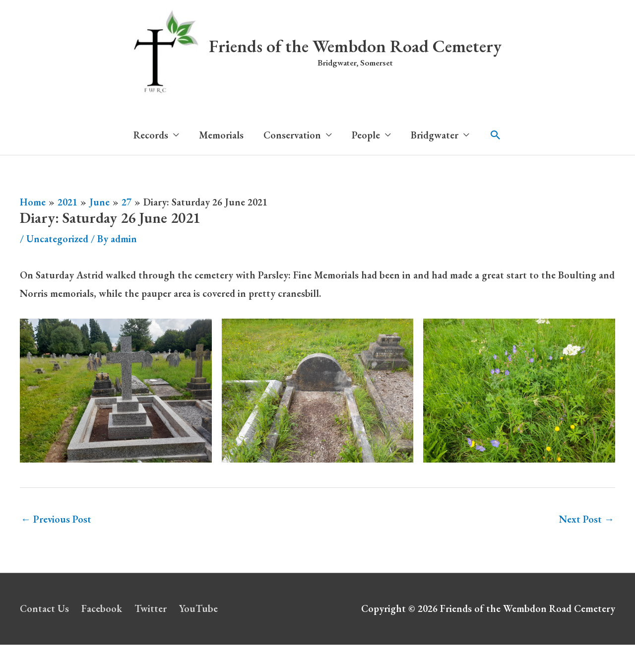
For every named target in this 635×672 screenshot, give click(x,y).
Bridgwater (435, 135)
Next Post (587, 519)
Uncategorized (57, 239)
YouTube (198, 608)
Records (151, 135)
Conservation (292, 135)
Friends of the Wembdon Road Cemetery (355, 46)
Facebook (102, 608)
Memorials (221, 135)
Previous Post (56, 519)
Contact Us (44, 608)
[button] (496, 135)
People (366, 135)
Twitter (151, 608)
